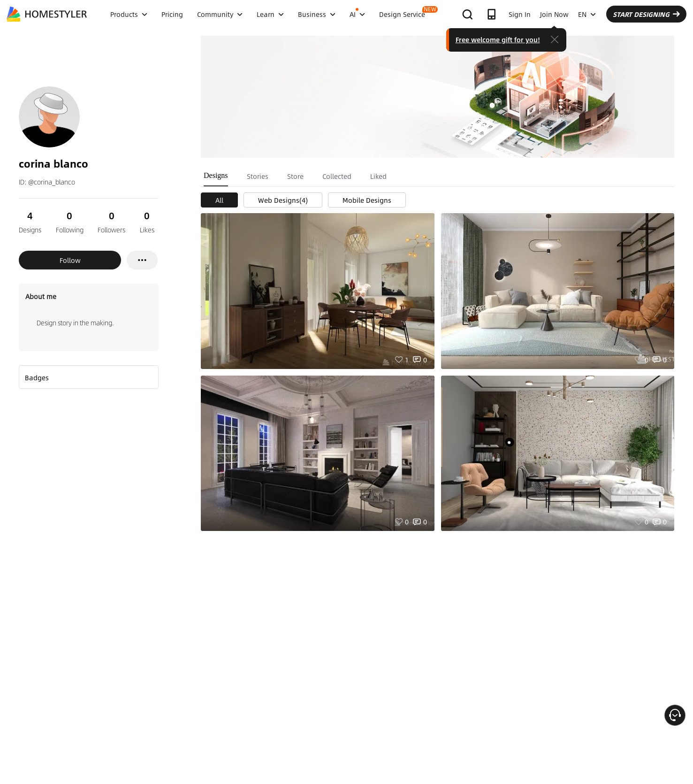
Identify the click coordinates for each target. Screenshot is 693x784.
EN (587, 14)
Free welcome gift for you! (498, 39)
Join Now (554, 14)
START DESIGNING (646, 14)
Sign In (520, 14)
